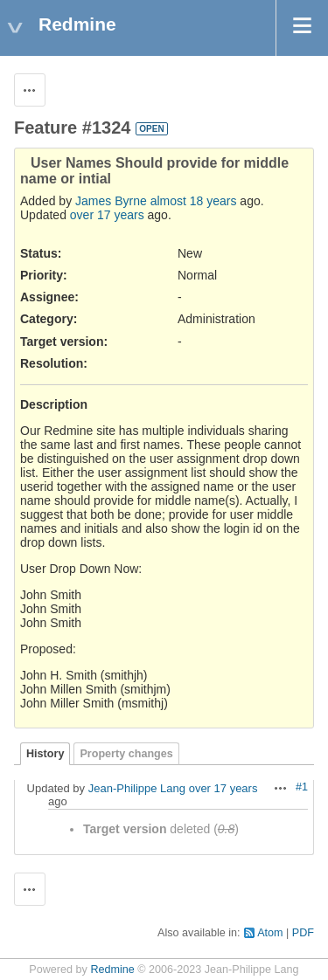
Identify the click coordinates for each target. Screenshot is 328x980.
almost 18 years (194, 201)
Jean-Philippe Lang (137, 788)
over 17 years (107, 215)
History (45, 754)
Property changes (126, 754)
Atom (270, 933)
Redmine (112, 970)
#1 (302, 787)
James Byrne (111, 201)
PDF (303, 933)
